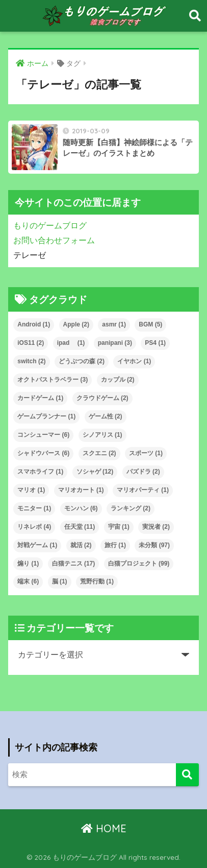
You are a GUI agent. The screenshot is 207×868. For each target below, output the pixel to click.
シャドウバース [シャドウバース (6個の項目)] (43, 453)
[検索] (187, 775)
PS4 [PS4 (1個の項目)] (155, 343)
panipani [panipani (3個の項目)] (115, 343)
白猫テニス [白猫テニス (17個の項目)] (74, 564)
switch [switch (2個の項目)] (31, 361)
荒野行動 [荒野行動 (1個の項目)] (97, 581)
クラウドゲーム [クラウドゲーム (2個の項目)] (102, 398)
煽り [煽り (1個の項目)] (28, 564)
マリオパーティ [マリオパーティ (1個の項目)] (143, 490)
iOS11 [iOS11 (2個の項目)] (31, 343)
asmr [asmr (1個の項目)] (114, 324)
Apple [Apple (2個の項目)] (76, 324)
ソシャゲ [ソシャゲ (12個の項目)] (95, 472)
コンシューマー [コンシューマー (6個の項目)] (43, 435)
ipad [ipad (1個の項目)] (71, 343)
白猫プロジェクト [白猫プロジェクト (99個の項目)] (139, 564)
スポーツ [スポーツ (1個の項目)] (146, 453)
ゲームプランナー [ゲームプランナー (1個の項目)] (46, 416)
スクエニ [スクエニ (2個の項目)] (99, 453)
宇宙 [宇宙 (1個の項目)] (119, 527)
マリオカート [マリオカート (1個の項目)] (81, 490)
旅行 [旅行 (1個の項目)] (115, 545)
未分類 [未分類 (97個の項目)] (154, 545)
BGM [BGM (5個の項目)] (150, 324)
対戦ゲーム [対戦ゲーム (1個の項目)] (37, 545)
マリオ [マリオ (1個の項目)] (31, 490)
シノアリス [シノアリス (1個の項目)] (102, 435)
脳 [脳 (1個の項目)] (60, 581)
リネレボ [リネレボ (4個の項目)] (34, 527)
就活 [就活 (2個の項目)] (81, 545)
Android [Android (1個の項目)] (34, 324)
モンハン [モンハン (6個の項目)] (81, 508)
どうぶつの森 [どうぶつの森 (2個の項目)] (82, 361)
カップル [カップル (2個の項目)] (118, 380)
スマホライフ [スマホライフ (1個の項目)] (40, 472)
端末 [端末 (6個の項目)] (28, 581)
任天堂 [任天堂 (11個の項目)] (80, 527)
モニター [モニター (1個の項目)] (34, 508)
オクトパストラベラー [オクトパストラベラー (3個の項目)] (53, 380)
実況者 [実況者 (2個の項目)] (156, 527)
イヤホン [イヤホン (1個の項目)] (134, 361)
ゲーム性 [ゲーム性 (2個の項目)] (106, 416)
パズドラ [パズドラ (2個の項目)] (143, 472)
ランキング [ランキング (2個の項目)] (131, 508)
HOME (104, 828)
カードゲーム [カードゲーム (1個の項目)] (40, 398)
